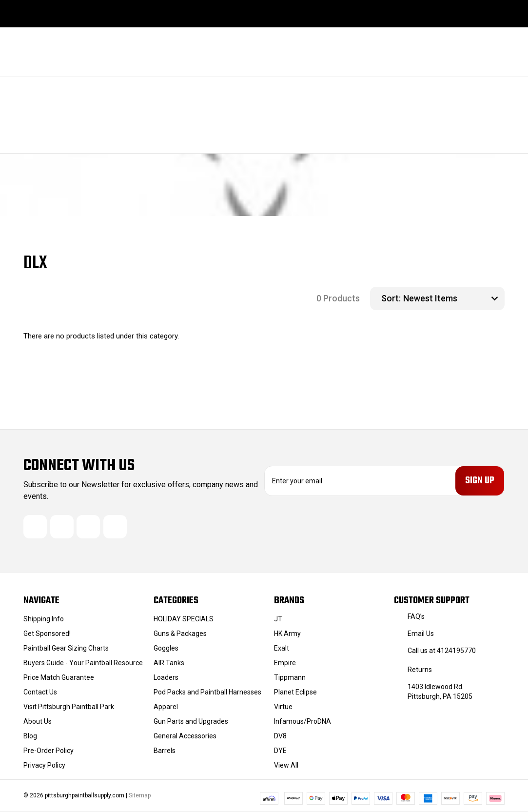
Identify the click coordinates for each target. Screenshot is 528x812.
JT (278, 619)
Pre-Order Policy (49, 751)
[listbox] (453, 298)
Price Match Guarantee (59, 677)
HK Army (287, 634)
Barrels (165, 751)
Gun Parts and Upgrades (191, 721)
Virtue (283, 707)
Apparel (166, 707)
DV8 (280, 736)
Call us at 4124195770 (442, 651)
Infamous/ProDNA (303, 721)
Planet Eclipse (295, 692)
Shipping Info (44, 619)
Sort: (391, 298)
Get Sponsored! (47, 634)
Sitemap (140, 795)
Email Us (421, 634)
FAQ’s (416, 616)
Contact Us (40, 692)
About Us (38, 721)
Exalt (282, 648)
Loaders (166, 677)
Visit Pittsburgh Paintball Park (69, 707)
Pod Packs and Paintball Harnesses (207, 692)
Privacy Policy (44, 765)
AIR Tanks (169, 663)
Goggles (166, 648)
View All (286, 765)
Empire (285, 663)
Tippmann (290, 677)
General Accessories (185, 736)
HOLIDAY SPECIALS (184, 619)
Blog (30, 736)
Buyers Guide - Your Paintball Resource (83, 663)
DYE (280, 751)
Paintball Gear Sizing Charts (66, 648)
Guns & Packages (180, 634)
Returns (420, 670)
